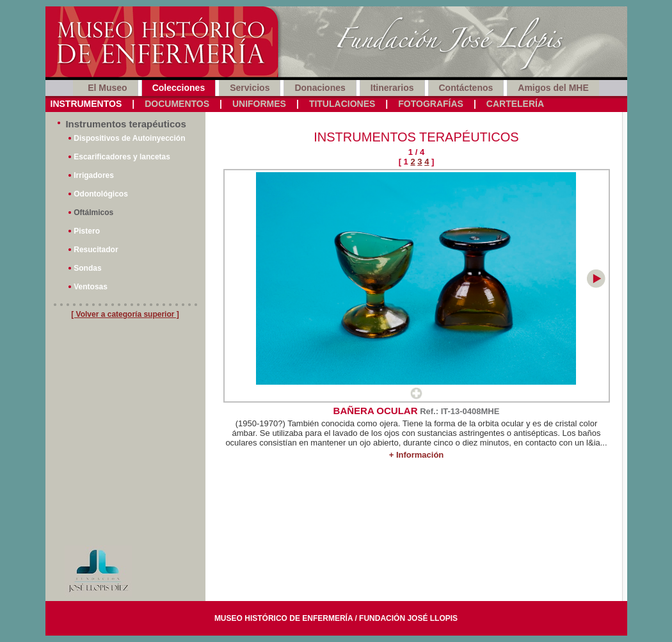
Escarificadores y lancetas (122, 157)
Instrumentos (86, 104)
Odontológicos (101, 194)
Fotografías (431, 104)
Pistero (87, 231)
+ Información (417, 455)
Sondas (87, 268)
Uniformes (259, 104)
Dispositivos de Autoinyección (129, 138)
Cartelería (515, 104)
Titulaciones (342, 104)
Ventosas (91, 287)
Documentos (177, 104)
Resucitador (96, 250)
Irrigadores (94, 175)
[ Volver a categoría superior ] (125, 314)
